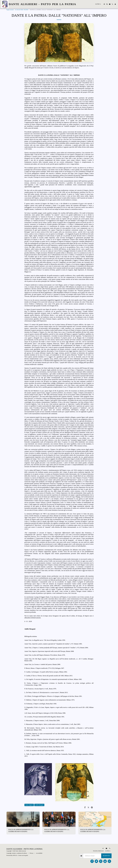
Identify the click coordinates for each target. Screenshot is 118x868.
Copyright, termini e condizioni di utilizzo (17, 853)
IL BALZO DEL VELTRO (22, 10)
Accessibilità (39, 853)
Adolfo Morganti (39, 805)
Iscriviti (106, 856)
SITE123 (15, 855)
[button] (104, 4)
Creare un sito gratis (23, 855)
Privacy (32, 853)
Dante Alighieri (29, 805)
